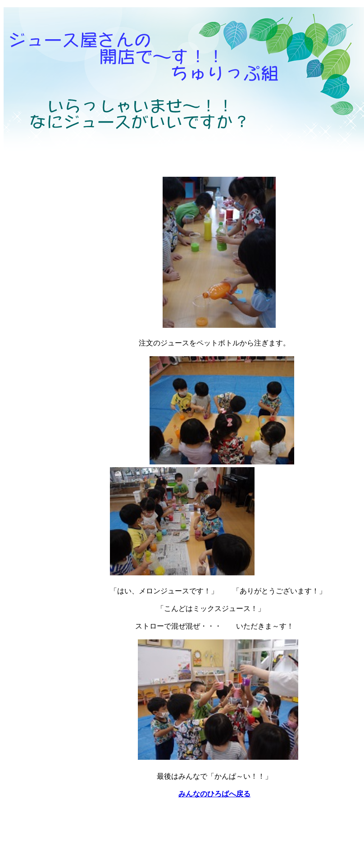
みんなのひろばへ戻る (214, 794)
